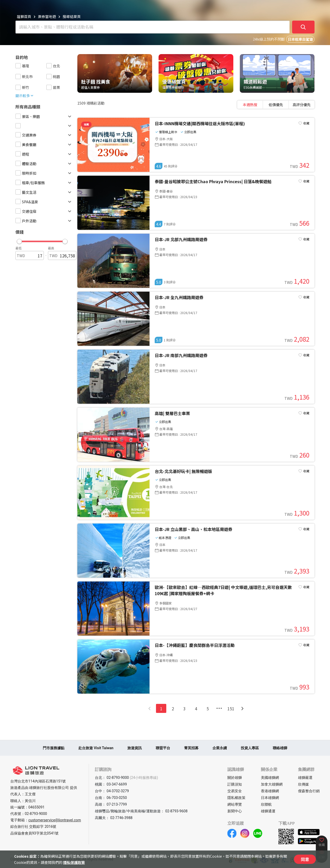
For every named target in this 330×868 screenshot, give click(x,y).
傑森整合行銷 (309, 791)
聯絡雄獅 (280, 748)
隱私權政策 (236, 798)
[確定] (303, 27)
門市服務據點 (54, 748)
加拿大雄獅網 (272, 784)
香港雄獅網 (270, 791)
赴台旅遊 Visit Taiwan (96, 748)
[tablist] (276, 105)
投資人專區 (250, 748)
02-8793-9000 (36, 814)
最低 (19, 248)
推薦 (86, 124)
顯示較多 (25, 96)
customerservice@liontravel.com (55, 820)
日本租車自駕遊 (300, 40)
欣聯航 (266, 804)
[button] (42, 240)
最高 (51, 248)
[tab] (250, 105)
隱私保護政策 (74, 862)
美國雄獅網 (270, 778)
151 (231, 709)
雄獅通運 (268, 811)
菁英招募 (191, 748)
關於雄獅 (235, 778)
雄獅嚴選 (305, 778)
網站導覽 (235, 804)
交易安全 (235, 791)
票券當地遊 (47, 16)
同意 (305, 859)
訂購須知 (235, 784)
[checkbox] (18, 66)
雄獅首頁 (24, 16)
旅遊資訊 (135, 748)
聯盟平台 (163, 748)
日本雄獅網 (270, 798)
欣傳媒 (303, 784)
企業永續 (220, 748)
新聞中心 (235, 811)
